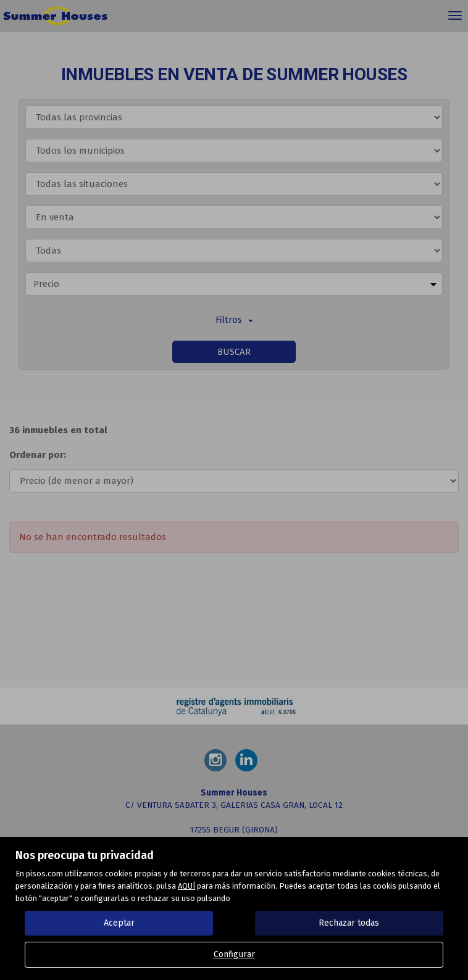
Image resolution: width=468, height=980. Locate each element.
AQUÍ (186, 886)
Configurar (234, 954)
